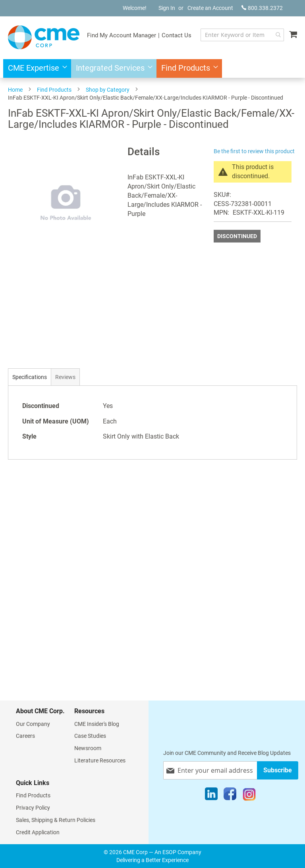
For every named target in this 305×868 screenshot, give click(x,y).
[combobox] (242, 35)
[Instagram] (249, 796)
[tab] (30, 377)
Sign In (167, 8)
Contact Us (177, 35)
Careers (25, 736)
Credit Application (38, 832)
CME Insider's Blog (97, 724)
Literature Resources (100, 760)
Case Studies (90, 736)
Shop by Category (108, 90)
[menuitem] (35, 68)
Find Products (54, 90)
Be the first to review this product (254, 151)
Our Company (33, 724)
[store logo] (44, 37)
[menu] (152, 68)
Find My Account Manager (122, 35)
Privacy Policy (33, 808)
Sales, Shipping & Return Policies (56, 820)
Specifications (30, 377)
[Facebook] (230, 796)
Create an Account (210, 8)
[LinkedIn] (211, 796)
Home (15, 90)
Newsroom (88, 748)
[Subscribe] (278, 770)
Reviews (65, 377)
